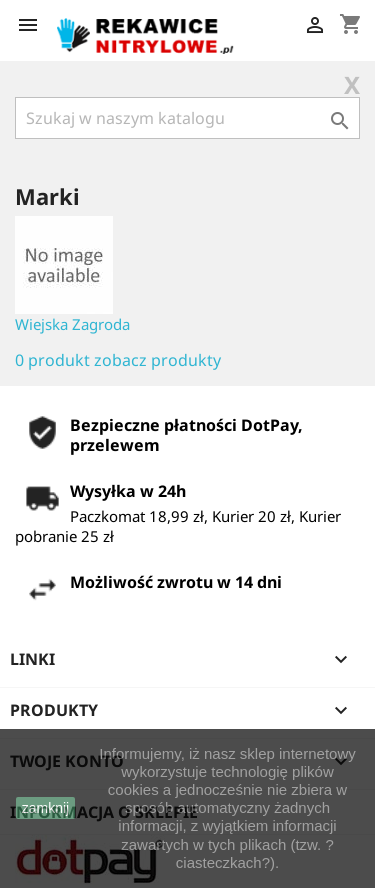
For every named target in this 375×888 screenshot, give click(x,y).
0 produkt (52, 360)
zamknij (45, 808)
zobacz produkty (157, 360)
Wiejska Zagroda (72, 324)
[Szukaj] (187, 118)
